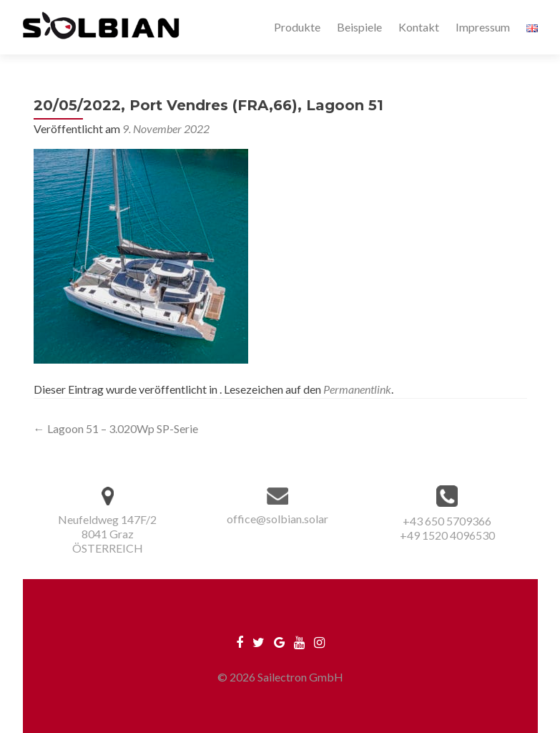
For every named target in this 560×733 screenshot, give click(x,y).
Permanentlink (357, 389)
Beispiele (359, 27)
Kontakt (419, 27)
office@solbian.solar (277, 519)
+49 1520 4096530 (447, 535)
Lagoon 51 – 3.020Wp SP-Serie (116, 428)
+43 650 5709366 (447, 521)
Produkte (297, 27)
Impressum (483, 27)
